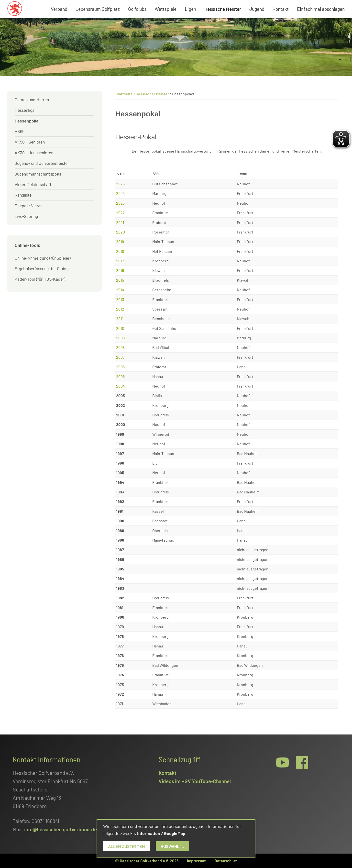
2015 (120, 280)
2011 (120, 318)
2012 (120, 309)
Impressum (197, 861)
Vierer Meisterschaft (33, 184)
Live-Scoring (26, 216)
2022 (121, 213)
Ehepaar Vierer (28, 206)
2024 (121, 193)
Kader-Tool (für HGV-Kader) (40, 279)
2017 (120, 261)
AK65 (20, 131)
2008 (120, 347)
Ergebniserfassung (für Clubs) (42, 268)
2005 (120, 376)
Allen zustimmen (126, 846)
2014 (120, 290)
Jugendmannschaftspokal (38, 174)
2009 (120, 338)
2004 (121, 386)
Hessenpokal (27, 121)
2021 (120, 222)
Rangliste (23, 195)
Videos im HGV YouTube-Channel (195, 781)
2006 (120, 367)
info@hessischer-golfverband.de (60, 829)
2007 (120, 357)
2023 (120, 203)
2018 (120, 251)
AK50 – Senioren (30, 142)
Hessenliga (25, 110)
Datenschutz (226, 861)
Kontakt (168, 773)
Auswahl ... (172, 846)
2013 (120, 299)
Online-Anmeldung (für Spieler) (43, 258)
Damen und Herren (32, 100)
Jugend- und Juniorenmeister (42, 163)
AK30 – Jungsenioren (34, 153)
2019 (120, 241)
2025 (120, 184)
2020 (121, 232)
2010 (120, 328)
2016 (120, 270)
